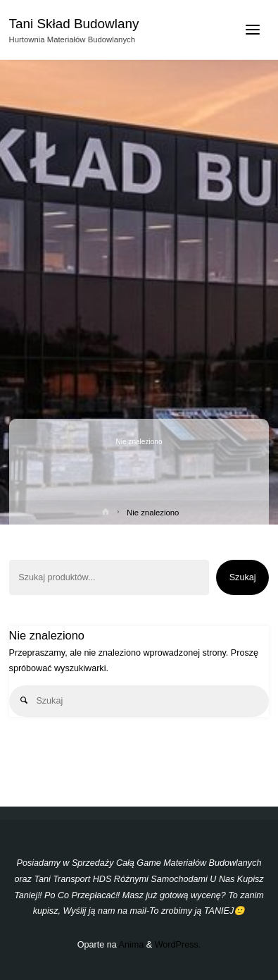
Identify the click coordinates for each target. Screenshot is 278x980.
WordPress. (178, 945)
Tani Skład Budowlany (74, 24)
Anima (131, 945)
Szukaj (243, 577)
